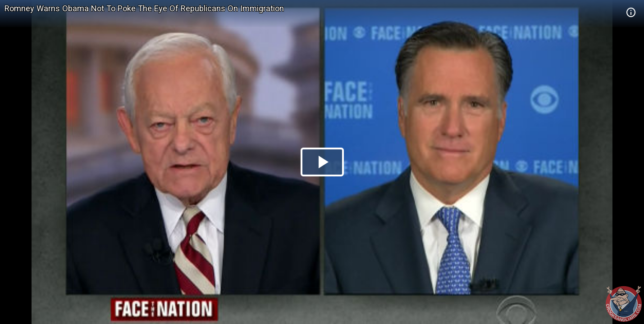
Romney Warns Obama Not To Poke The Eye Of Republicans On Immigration (144, 8)
